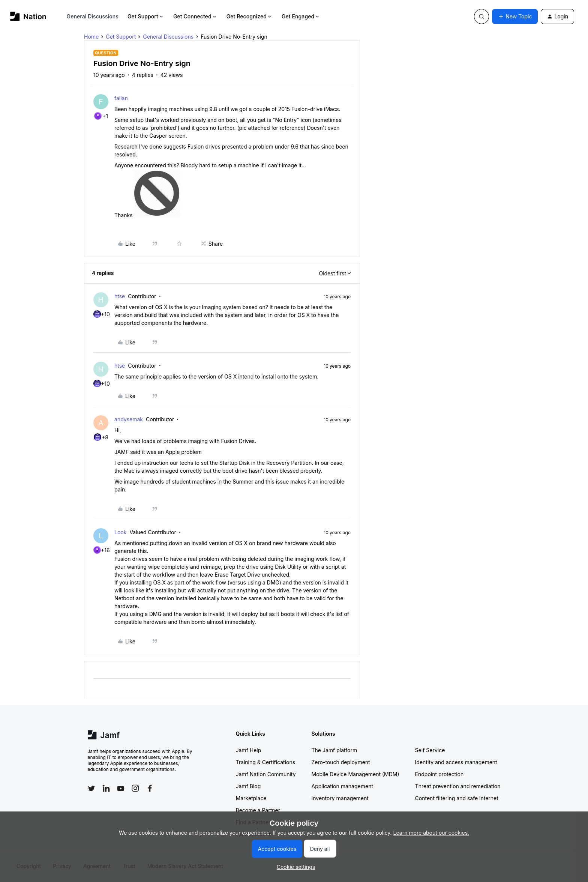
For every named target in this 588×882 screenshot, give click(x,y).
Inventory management (340, 798)
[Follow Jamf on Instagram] (135, 788)
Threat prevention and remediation (458, 786)
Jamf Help (249, 750)
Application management (342, 786)
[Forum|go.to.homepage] (28, 16)
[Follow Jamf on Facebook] (150, 788)
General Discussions (93, 16)
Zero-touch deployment (341, 762)
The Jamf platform (334, 750)
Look (120, 532)
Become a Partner (258, 810)
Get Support (146, 16)
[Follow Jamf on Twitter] (91, 789)
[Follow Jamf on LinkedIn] (106, 788)
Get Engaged (301, 16)
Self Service (430, 750)
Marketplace (251, 798)
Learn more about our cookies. (431, 833)
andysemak (129, 419)
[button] (515, 17)
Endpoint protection (439, 774)
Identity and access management (456, 762)
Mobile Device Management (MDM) (355, 774)
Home (91, 37)
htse (120, 296)
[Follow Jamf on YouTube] (121, 788)
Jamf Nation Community (266, 774)
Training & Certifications (266, 762)
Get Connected (195, 16)
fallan (121, 98)
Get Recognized (250, 16)
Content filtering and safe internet (457, 798)
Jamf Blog (248, 786)
